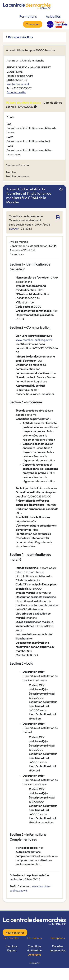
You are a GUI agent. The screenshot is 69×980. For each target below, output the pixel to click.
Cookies (34, 963)
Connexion (33, 24)
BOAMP (14, 229)
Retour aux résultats (20, 37)
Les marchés (12, 938)
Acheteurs (35, 955)
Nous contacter (15, 933)
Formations (28, 16)
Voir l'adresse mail (18, 84)
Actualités (53, 16)
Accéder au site (16, 92)
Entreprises (58, 938)
